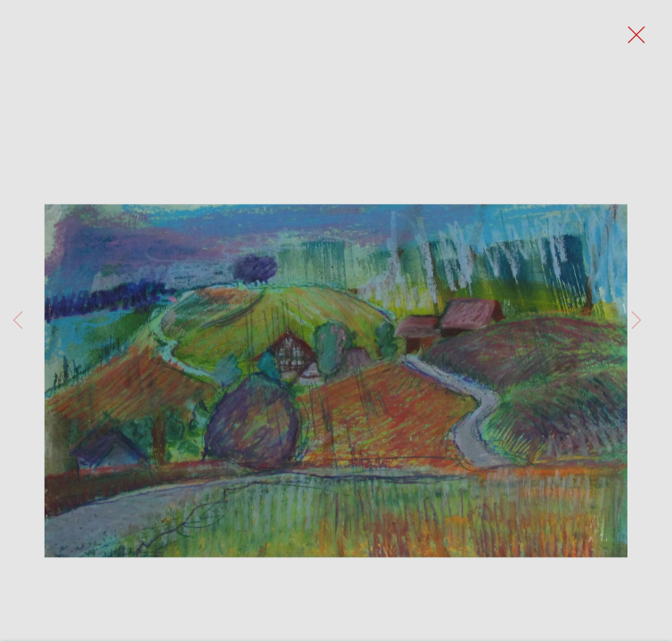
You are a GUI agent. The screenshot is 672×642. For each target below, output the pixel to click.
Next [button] (636, 321)
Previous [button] (18, 321)
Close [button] (632, 40)
